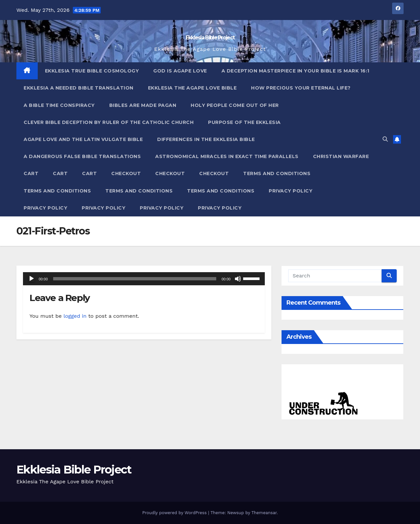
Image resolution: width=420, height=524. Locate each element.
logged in (75, 316)
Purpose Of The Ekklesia (244, 122)
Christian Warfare (341, 156)
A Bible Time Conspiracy (59, 105)
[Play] (31, 279)
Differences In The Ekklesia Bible (206, 139)
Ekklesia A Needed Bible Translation (79, 88)
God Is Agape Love (180, 71)
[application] (144, 279)
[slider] (135, 279)
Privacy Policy (291, 191)
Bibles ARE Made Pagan (143, 105)
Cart (31, 173)
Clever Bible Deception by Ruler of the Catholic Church (109, 122)
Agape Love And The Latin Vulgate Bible (83, 139)
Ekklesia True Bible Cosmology (92, 71)
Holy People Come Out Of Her (235, 105)
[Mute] (238, 279)
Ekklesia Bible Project (210, 38)
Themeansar (264, 513)
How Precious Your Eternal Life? (301, 88)
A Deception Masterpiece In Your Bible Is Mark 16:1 (295, 71)
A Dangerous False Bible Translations (82, 156)
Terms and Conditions (277, 173)
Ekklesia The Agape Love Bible (192, 88)
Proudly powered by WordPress (175, 513)
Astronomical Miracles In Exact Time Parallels (227, 156)
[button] (385, 139)
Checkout (126, 173)
